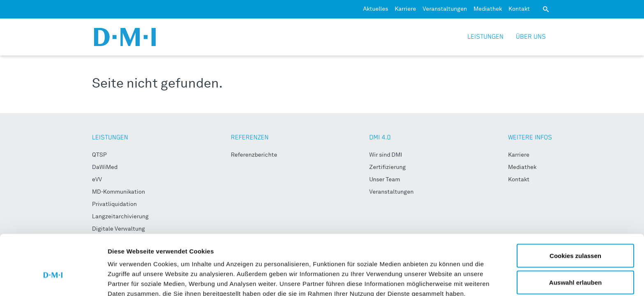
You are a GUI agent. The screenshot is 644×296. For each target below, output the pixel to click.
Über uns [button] (531, 37)
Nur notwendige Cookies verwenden (575, 269)
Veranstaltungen (445, 9)
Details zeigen (437, 275)
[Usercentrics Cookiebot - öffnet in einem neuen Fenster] (53, 280)
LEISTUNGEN (110, 138)
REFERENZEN (250, 138)
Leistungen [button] (485, 37)
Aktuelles (376, 9)
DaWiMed (105, 167)
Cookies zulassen (575, 210)
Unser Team (385, 180)
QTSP (99, 155)
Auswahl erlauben (575, 237)
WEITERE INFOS (530, 138)
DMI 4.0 (380, 138)
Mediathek (488, 9)
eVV (97, 180)
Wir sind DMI (386, 155)
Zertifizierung (388, 167)
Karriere (405, 9)
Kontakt (519, 9)
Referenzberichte (254, 155)
